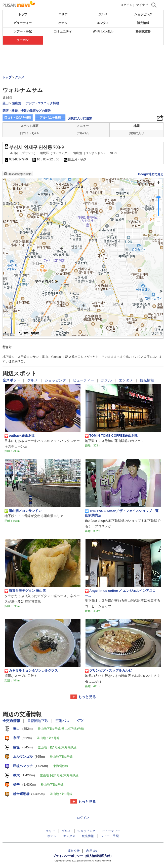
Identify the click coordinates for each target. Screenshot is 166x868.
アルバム (83, 133)
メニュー (83, 126)
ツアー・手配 (23, 31)
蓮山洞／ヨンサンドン (23, 511)
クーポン (23, 40)
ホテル (63, 23)
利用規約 (92, 851)
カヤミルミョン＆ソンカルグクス (31, 671)
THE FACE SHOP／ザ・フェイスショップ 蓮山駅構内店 (122, 513)
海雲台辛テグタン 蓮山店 (25, 591)
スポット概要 (29, 126)
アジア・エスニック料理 (42, 103)
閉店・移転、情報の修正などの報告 (27, 111)
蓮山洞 (17, 103)
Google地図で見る (151, 174)
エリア (63, 14)
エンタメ (103, 23)
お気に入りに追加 (80, 118)
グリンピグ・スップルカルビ (108, 671)
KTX (80, 721)
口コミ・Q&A (29, 133)
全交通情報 (12, 721)
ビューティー (23, 23)
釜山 (6, 103)
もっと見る (87, 697)
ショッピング (143, 14)
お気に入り (137, 133)
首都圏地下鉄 (38, 721)
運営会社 (74, 851)
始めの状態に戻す (20, 174)
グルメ (103, 14)
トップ (23, 14)
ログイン (126, 5)
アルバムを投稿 (50, 118)
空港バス (63, 721)
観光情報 (143, 23)
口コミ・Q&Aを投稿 (18, 118)
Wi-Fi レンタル (103, 31)
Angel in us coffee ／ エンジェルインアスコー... (120, 593)
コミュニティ (63, 31)
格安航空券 (143, 31)
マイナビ (142, 5)
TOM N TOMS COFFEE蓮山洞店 (111, 436)
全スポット (12, 380)
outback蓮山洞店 (20, 436)
